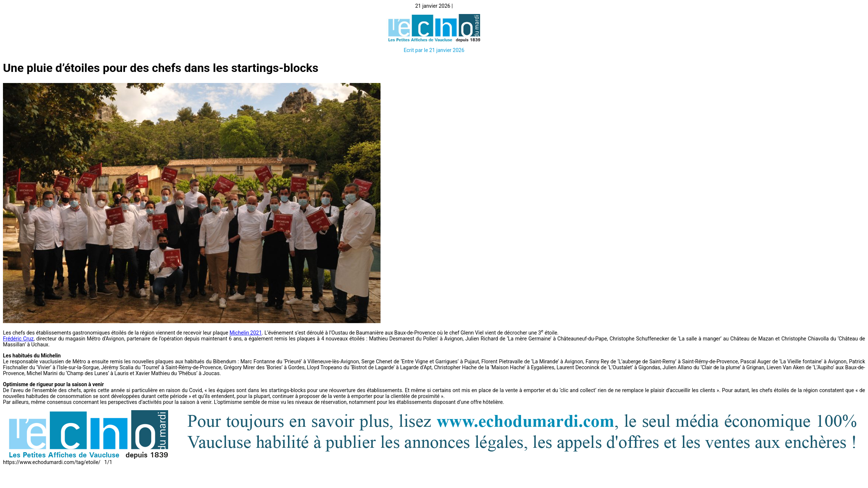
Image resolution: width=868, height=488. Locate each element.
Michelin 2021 (246, 333)
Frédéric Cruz (18, 339)
